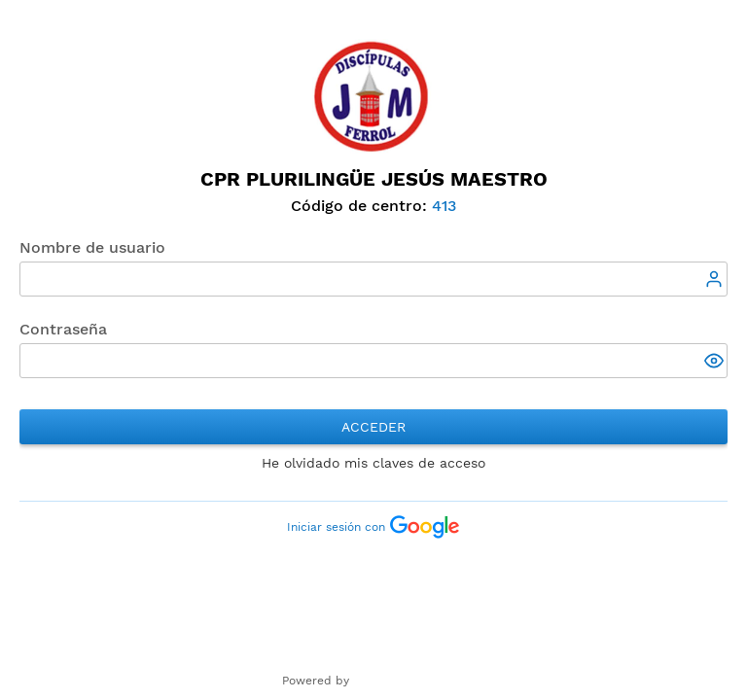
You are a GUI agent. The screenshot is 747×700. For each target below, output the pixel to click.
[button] (716, 363)
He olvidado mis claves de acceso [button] (373, 463)
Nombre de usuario (92, 247)
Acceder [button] (373, 427)
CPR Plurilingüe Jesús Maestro (374, 179)
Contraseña (63, 329)
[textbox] (373, 279)
